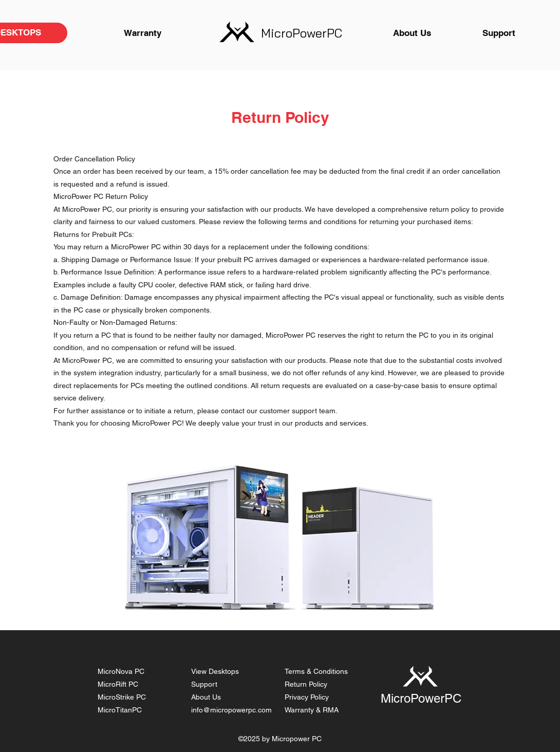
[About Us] (412, 33)
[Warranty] (142, 33)
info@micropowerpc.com (231, 710)
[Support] (499, 33)
